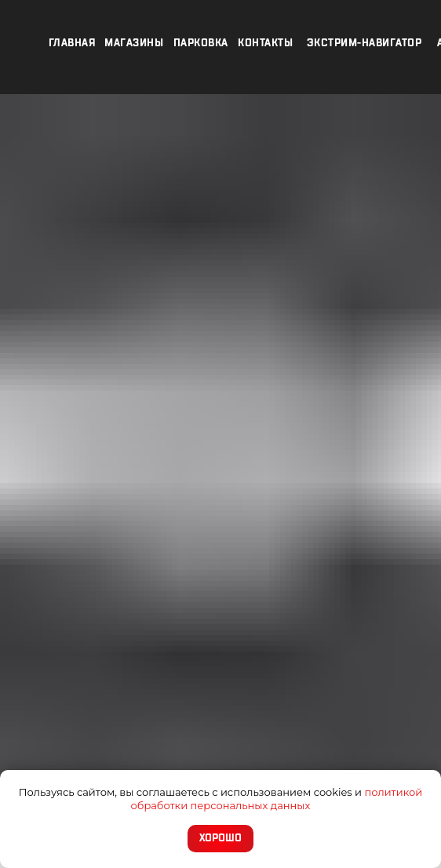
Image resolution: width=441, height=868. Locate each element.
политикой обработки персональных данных (277, 799)
